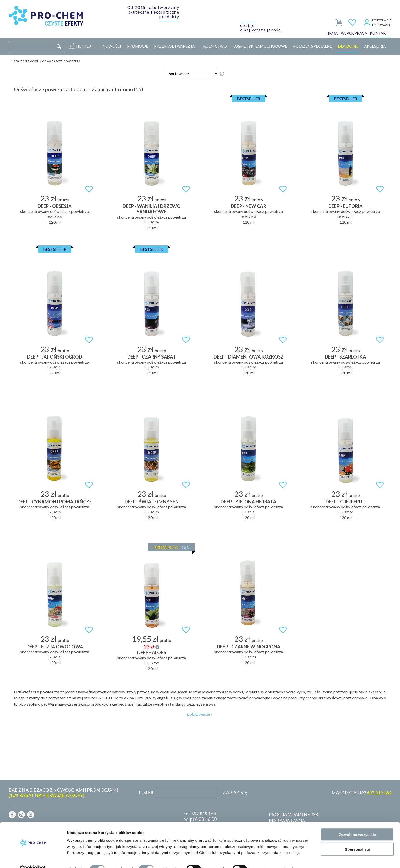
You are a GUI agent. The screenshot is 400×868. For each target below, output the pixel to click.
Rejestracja (382, 21)
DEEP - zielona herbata (248, 502)
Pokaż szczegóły (272, 858)
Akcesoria (375, 46)
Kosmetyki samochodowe (260, 46)
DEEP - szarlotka (345, 357)
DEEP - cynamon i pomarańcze (55, 502)
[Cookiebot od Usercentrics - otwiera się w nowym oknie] (33, 858)
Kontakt (379, 34)
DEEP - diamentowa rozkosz (249, 357)
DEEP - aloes (152, 652)
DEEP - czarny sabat (152, 357)
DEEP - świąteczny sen (152, 502)
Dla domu (348, 46)
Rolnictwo (215, 46)
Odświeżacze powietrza (61, 61)
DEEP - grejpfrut (345, 502)
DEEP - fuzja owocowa (55, 647)
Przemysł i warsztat (176, 46)
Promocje (138, 46)
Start (18, 61)
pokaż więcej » (200, 714)
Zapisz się (235, 793)
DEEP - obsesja (55, 206)
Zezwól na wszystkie (357, 823)
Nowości (112, 46)
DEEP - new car (248, 206)
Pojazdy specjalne (312, 46)
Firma (332, 34)
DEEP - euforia (346, 206)
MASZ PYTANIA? (361, 793)
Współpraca (354, 34)
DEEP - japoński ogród (55, 357)
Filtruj (82, 46)
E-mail (146, 793)
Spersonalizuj (357, 838)
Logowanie (382, 25)
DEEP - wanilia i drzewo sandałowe (152, 209)
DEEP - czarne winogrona (249, 647)
